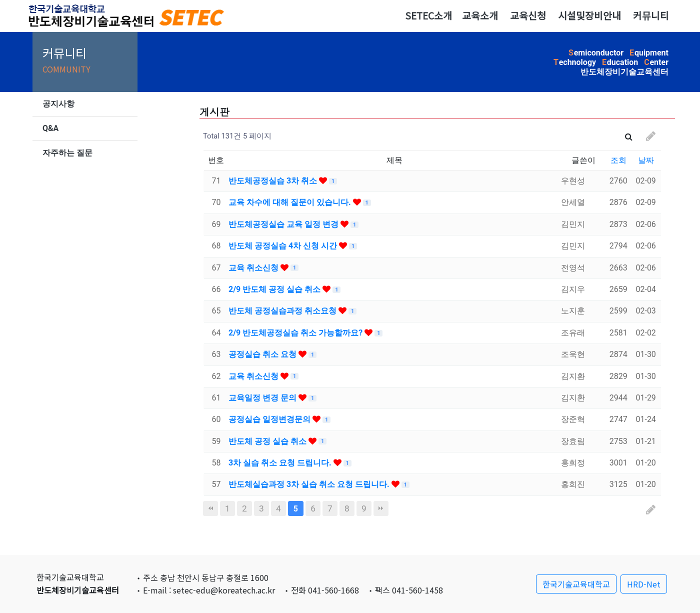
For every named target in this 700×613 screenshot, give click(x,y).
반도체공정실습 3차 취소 (274, 181)
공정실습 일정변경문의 (270, 419)
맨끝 (381, 508)
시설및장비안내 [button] (589, 15)
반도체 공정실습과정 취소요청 (283, 311)
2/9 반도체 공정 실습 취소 (275, 289)
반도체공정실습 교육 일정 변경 (284, 224)
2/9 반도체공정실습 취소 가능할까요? (296, 333)
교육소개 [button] (480, 15)
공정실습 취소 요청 (263, 354)
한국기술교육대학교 (576, 584)
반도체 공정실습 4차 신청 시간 (284, 246)
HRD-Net (644, 584)
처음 (210, 508)
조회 (618, 160)
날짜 (646, 160)
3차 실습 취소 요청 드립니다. (281, 463)
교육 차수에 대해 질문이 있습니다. (291, 202)
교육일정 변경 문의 (263, 398)
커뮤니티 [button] (651, 15)
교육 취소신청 (254, 268)
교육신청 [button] (528, 15)
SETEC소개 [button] (428, 15)
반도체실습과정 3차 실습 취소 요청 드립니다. (310, 484)
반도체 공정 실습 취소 (268, 441)
